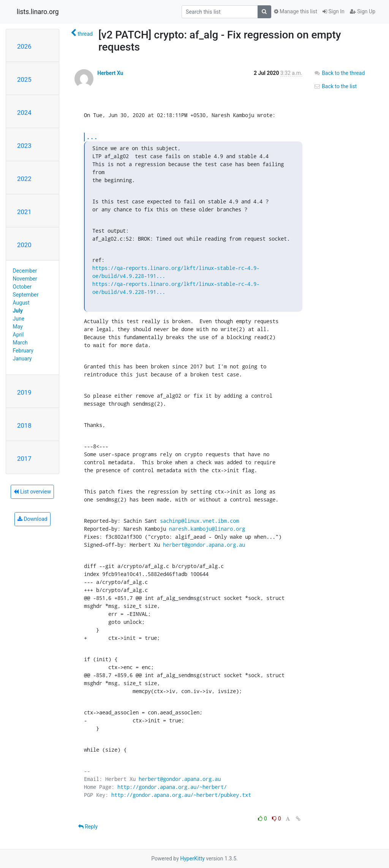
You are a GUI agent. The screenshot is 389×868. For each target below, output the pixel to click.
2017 (24, 459)
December (25, 271)
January (22, 359)
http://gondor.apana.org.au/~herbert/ (172, 787)
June (19, 319)
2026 (24, 46)
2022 (24, 179)
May (18, 327)
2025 (24, 79)
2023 (24, 146)
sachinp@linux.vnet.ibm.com (199, 521)
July (18, 311)
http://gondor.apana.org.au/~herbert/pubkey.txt (181, 795)
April (18, 335)
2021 (24, 212)
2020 (24, 245)
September (26, 295)
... (92, 137)
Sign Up (363, 11)
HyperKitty (192, 858)
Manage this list (296, 11)
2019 (24, 392)
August (21, 303)
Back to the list (335, 86)
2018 (24, 425)
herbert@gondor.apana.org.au (204, 545)
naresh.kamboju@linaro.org (207, 529)
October (22, 287)
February (23, 351)
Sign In (334, 11)
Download (32, 519)
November (25, 279)
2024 (24, 113)
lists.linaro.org (38, 12)
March (21, 343)
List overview (32, 492)
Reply (88, 827)
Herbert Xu (110, 73)
